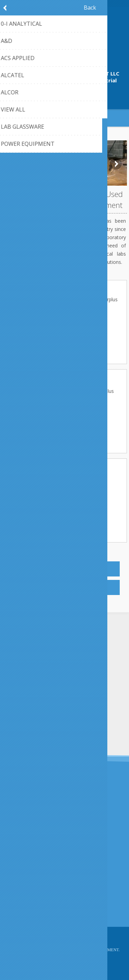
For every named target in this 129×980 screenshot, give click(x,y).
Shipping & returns (30, 835)
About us (20, 858)
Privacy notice (25, 847)
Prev (13, 164)
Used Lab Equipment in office (69, 407)
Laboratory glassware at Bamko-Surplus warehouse (69, 394)
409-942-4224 (65, 96)
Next (116, 164)
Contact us (22, 891)
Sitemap (19, 902)
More (65, 320)
